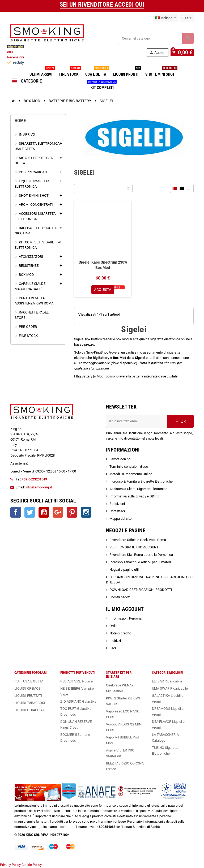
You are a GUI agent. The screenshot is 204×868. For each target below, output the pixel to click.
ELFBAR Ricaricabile (167, 682)
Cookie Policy (32, 865)
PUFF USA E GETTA (29, 682)
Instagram (86, 513)
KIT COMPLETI (102, 85)
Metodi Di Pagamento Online (131, 474)
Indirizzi (115, 641)
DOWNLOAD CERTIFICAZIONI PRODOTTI (141, 590)
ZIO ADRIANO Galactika (78, 702)
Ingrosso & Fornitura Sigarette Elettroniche (141, 482)
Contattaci (117, 512)
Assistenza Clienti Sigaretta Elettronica (138, 489)
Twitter (30, 513)
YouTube (44, 513)
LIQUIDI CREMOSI (28, 689)
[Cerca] (156, 38)
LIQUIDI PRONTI (127, 72)
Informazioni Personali (126, 619)
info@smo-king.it (39, 488)
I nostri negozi (120, 598)
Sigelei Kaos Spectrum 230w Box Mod (103, 265)
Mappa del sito (120, 519)
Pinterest (72, 513)
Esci (113, 649)
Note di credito (120, 634)
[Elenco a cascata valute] (187, 18)
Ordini (114, 626)
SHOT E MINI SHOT (161, 72)
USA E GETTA (97, 72)
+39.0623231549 (34, 480)
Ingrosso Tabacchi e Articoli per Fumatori (140, 563)
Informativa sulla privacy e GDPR (134, 497)
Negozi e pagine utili (124, 570)
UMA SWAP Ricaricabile (170, 689)
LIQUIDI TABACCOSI (30, 703)
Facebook (16, 513)
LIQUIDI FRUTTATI (28, 696)
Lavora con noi (120, 460)
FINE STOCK (70, 72)
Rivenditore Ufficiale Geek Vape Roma (138, 540)
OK (181, 422)
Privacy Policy (10, 865)
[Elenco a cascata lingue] (166, 18)
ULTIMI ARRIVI (42, 72)
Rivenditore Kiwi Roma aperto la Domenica (141, 555)
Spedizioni (117, 504)
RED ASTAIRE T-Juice (76, 682)
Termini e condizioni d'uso (129, 467)
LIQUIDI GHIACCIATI (30, 710)
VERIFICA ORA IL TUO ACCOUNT (134, 548)
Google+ (58, 513)
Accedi (160, 52)
